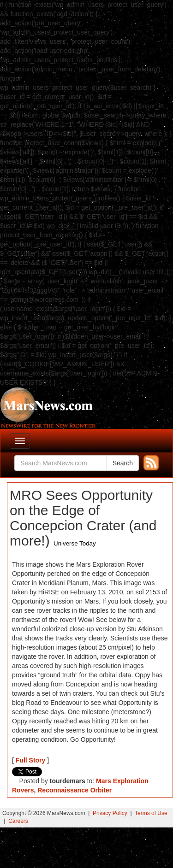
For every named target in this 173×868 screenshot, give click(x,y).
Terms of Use (151, 813)
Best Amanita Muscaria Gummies (3, 844)
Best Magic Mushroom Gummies (9, 841)
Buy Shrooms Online (2, 841)
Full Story (31, 760)
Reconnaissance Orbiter (75, 790)
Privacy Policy (110, 813)
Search (123, 463)
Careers (18, 821)
